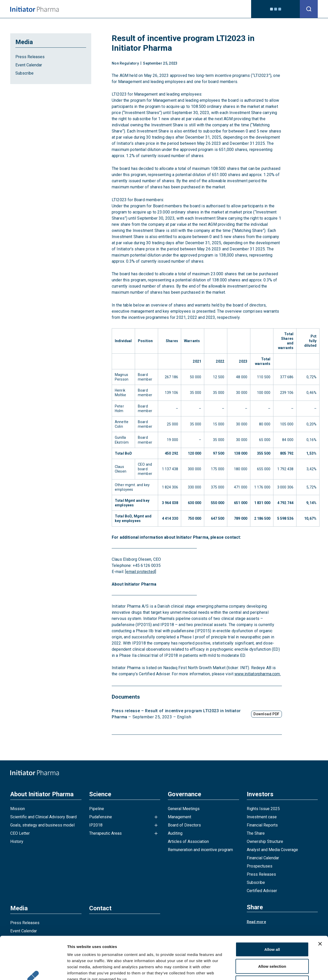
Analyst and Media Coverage (272, 850)
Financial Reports (262, 825)
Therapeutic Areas (105, 833)
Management (180, 817)
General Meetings (184, 809)
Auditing (175, 833)
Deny (272, 946)
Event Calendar (29, 65)
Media (215, 9)
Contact (234, 9)
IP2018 (96, 825)
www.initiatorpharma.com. (258, 674)
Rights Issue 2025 (263, 809)
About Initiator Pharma (108, 9)
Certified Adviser (262, 891)
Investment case (262, 817)
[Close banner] (320, 907)
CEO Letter (20, 833)
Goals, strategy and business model (42, 825)
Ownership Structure (265, 841)
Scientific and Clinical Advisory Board (43, 817)
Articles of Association (188, 841)
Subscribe (24, 73)
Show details (269, 970)
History (17, 841)
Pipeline (97, 809)
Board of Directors (184, 825)
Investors (194, 9)
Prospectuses (260, 866)
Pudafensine (101, 817)
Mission (18, 809)
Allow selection (272, 930)
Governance (168, 9)
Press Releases (30, 57)
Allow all (272, 913)
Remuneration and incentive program (200, 850)
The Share (256, 833)
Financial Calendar (263, 858)
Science (143, 9)
